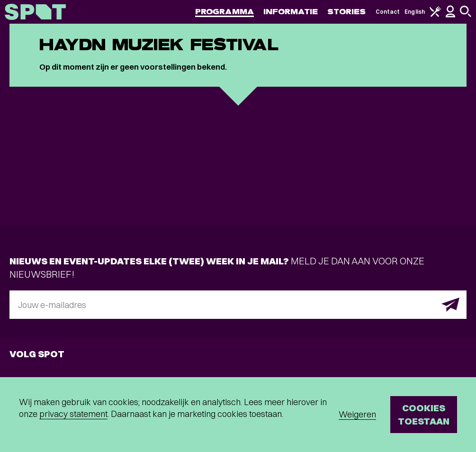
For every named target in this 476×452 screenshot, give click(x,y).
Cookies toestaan (424, 414)
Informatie (291, 12)
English (415, 12)
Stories (347, 12)
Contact (388, 12)
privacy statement (73, 414)
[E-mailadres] (238, 305)
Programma (225, 12)
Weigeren (357, 414)
